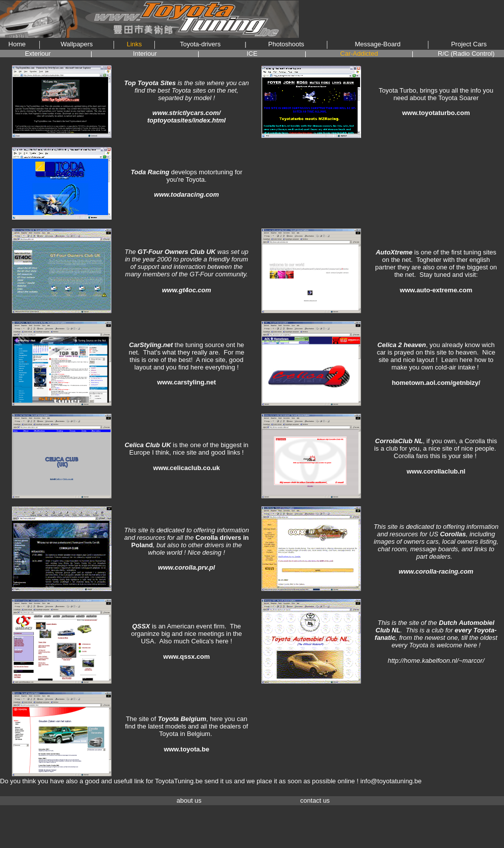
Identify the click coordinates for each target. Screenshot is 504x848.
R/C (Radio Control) (466, 54)
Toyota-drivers (200, 44)
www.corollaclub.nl (436, 471)
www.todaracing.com (186, 194)
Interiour (145, 54)
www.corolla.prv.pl (186, 567)
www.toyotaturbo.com (436, 113)
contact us (315, 800)
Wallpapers (77, 44)
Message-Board (378, 44)
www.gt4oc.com (186, 290)
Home (17, 44)
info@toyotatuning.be (391, 781)
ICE (252, 54)
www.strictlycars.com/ (187, 113)
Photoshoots (286, 44)
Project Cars (469, 44)
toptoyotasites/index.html (187, 120)
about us (189, 800)
